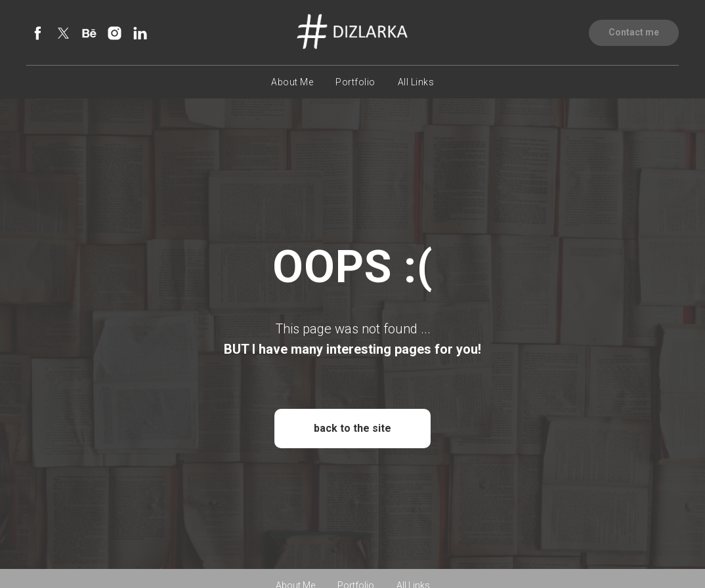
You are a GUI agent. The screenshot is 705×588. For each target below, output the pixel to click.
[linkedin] (140, 33)
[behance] (89, 33)
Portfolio (355, 82)
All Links (416, 82)
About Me (292, 82)
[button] (634, 33)
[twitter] (63, 33)
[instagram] (115, 33)
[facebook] (38, 33)
